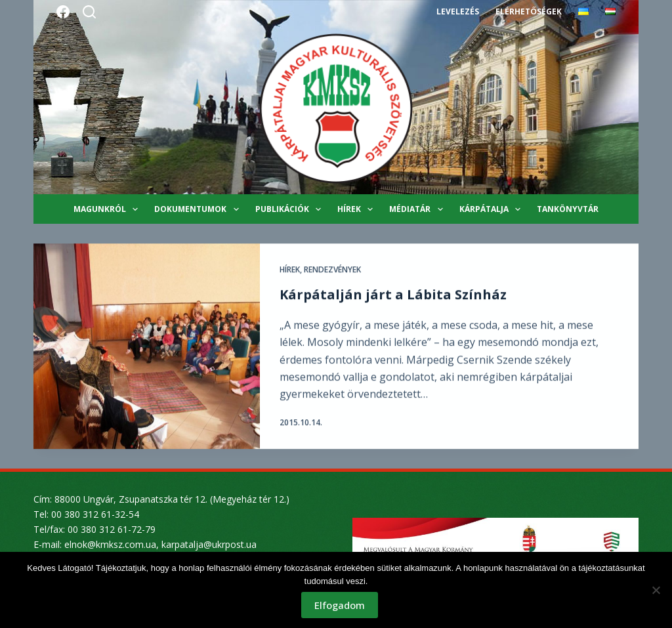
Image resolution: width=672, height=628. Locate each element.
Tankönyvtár (568, 209)
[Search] (89, 12)
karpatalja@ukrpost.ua (209, 544)
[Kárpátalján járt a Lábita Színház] (147, 347)
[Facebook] (63, 12)
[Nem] (656, 590)
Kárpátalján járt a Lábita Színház (393, 295)
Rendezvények (332, 270)
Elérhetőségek (528, 11)
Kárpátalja (493, 209)
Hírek (358, 209)
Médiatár (418, 209)
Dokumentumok (199, 209)
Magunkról (108, 209)
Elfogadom (340, 605)
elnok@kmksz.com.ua (110, 544)
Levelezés (458, 11)
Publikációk (291, 209)
